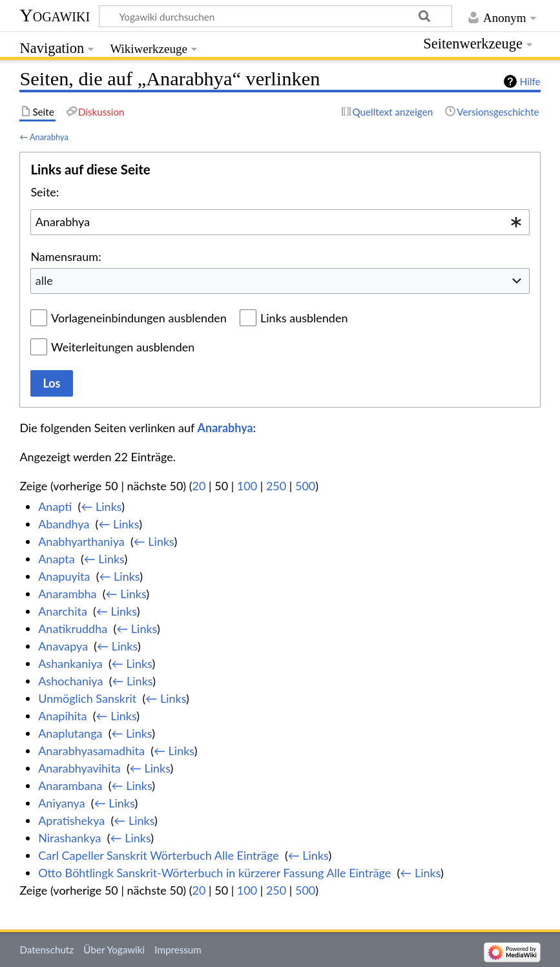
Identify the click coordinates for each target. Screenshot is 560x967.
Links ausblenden (304, 318)
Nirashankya (69, 838)
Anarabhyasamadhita (91, 751)
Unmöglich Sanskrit (87, 698)
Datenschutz (47, 950)
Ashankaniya (70, 663)
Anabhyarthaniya (81, 541)
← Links (101, 506)
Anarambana (70, 785)
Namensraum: (66, 256)
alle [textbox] (44, 280)
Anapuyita (64, 576)
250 (276, 486)
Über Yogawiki (114, 950)
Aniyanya (61, 803)
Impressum (178, 950)
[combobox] (280, 222)
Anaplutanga (70, 733)
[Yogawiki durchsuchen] (275, 16)
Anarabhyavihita (79, 768)
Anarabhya (49, 137)
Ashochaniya (70, 681)
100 (247, 486)
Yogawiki (55, 15)
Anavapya (63, 646)
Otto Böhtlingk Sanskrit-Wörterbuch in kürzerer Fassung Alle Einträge (214, 873)
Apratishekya (71, 820)
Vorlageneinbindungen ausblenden (139, 318)
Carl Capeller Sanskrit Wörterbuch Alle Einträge (158, 855)
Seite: (45, 192)
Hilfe (530, 81)
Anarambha (67, 594)
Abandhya (64, 524)
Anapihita (62, 716)
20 (199, 486)
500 (305, 486)
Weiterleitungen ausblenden (123, 347)
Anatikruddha (73, 629)
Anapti (55, 506)
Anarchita (63, 611)
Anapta (57, 559)
